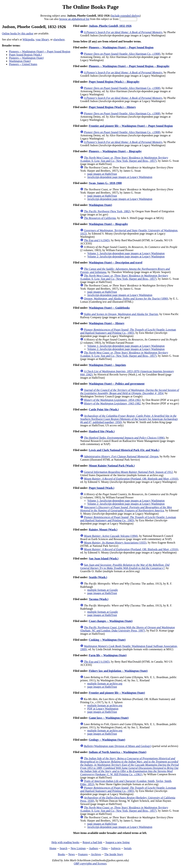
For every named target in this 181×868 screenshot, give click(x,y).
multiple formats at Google (103, 590)
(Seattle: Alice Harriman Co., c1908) (122, 54)
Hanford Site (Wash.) (102, 431)
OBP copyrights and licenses (90, 863)
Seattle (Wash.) (98, 577)
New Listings (78, 848)
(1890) (126, 299)
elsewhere (59, 39)
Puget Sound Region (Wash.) (25, 55)
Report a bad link (92, 842)
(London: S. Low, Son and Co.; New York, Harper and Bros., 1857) (124, 159)
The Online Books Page (90, 7)
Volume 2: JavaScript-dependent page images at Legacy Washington (126, 257)
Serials (128, 848)
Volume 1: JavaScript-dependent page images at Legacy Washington (126, 253)
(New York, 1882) (107, 211)
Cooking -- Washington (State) (107, 640)
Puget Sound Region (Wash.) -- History (112, 107)
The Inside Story (114, 854)
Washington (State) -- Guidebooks (109, 308)
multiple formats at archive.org (105, 684)
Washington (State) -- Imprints (107, 365)
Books (61, 854)
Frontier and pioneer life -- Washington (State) (117, 693)
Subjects (116, 848)
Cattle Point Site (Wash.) (104, 409)
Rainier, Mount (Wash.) (103, 530)
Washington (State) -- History (106, 323)
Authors (94, 848)
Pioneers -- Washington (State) (26, 58)
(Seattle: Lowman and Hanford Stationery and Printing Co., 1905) (128, 331)
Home (53, 848)
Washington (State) (20, 61)
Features (83, 854)
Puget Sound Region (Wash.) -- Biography (114, 82)
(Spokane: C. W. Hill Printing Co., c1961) (129, 766)
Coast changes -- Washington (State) (111, 621)
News (72, 854)
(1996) (124, 438)
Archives (96, 854)
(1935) (115, 543)
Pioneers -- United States (23, 64)
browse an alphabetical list (74, 19)
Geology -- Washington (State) (107, 740)
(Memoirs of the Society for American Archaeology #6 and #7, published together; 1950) (129, 419)
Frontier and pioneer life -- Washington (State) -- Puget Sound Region (131, 126)
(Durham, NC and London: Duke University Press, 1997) (128, 629)
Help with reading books (65, 842)
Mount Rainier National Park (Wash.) (112, 466)
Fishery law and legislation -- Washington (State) (118, 671)
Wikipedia (28, 39)
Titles (104, 848)
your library (42, 39)
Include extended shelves (126, 16)
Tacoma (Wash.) (99, 599)
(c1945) (97, 240)
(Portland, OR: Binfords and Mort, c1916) (131, 479)
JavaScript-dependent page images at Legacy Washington (120, 177)
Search (64, 848)
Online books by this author (18, 33)
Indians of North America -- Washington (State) (118, 752)
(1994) (111, 536)
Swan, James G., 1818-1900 (105, 183)
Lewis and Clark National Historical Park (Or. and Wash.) (124, 450)
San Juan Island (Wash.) (104, 559)
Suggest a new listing (118, 842)
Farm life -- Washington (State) (108, 655)
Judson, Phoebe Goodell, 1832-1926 (110, 26)
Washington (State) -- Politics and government (117, 384)
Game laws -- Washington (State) (109, 718)
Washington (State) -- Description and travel (116, 263)
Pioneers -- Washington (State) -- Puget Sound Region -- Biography (129, 66)
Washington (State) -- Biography (108, 224)
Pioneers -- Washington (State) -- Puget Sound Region (40, 51)
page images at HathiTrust (102, 174)
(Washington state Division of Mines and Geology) (118, 746)
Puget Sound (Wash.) (102, 488)
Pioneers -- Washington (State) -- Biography (115, 151)
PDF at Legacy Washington (103, 709)
